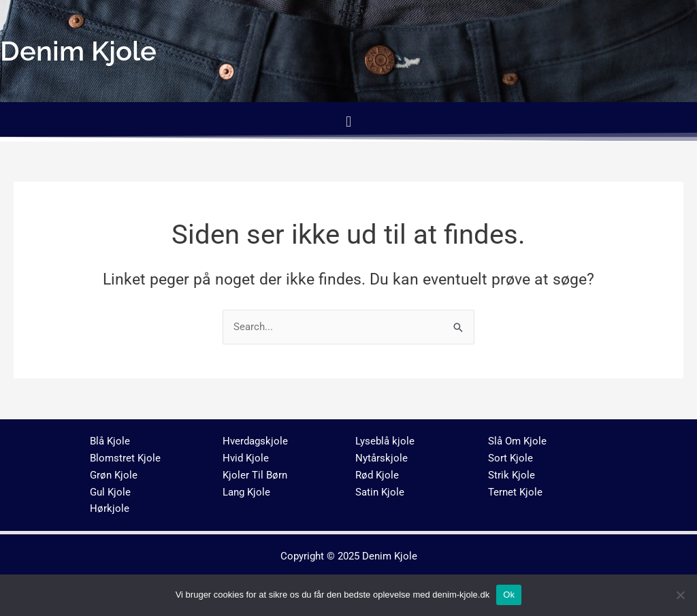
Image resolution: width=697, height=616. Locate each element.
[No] (680, 595)
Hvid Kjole (246, 458)
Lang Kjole (246, 492)
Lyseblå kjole (385, 441)
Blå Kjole (110, 441)
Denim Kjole (390, 556)
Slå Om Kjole (517, 441)
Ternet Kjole (515, 492)
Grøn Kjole (114, 475)
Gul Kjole (110, 492)
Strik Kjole (512, 475)
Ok (509, 595)
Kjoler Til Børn (255, 475)
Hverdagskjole (255, 441)
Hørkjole (110, 508)
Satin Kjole (380, 492)
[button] (348, 121)
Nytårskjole (382, 458)
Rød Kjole (377, 475)
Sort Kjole (510, 458)
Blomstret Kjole (125, 458)
